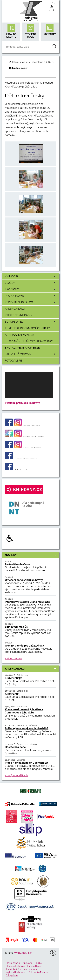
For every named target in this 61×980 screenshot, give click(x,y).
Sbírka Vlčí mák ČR (17, 627)
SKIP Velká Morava (31, 354)
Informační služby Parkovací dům (29, 341)
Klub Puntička (14, 678)
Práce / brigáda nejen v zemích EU (26, 763)
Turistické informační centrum (27, 328)
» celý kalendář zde (17, 775)
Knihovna (31, 276)
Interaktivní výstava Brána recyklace (27, 602)
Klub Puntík (12, 694)
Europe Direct (31, 322)
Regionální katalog (31, 302)
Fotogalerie (14, 361)
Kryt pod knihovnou (19, 335)
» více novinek (13, 658)
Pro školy (31, 289)
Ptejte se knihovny (19, 315)
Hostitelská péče (15, 747)
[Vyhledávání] (31, 47)
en (51, 6)
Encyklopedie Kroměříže (22, 348)
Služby (31, 283)
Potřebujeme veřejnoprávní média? (27, 728)
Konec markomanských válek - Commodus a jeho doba (24, 711)
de (54, 10)
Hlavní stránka (20, 62)
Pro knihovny (31, 296)
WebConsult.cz (23, 953)
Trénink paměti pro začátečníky (24, 646)
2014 (49, 62)
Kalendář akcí (15, 309)
